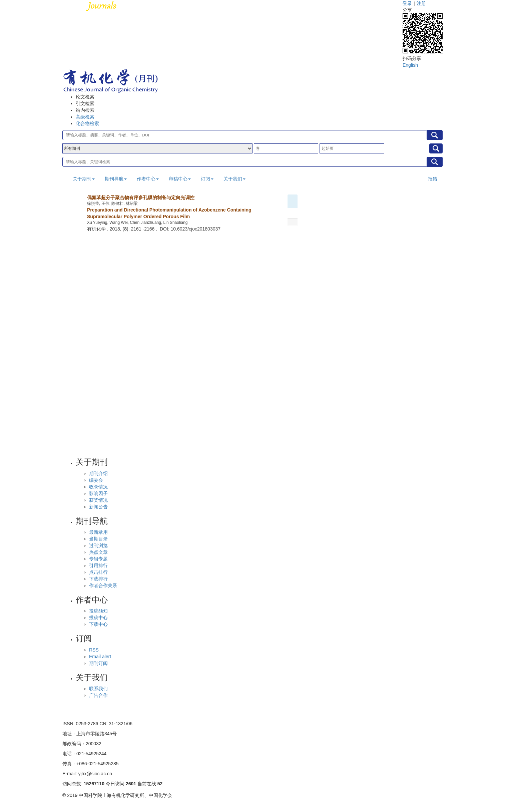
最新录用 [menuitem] (98, 532)
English (410, 65)
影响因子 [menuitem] (98, 493)
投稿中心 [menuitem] (98, 618)
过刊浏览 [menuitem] (98, 545)
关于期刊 (84, 179)
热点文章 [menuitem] (98, 552)
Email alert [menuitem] (100, 657)
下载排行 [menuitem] (98, 579)
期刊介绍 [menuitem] (98, 473)
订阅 (207, 179)
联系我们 (98, 689)
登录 (407, 3)
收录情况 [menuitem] (98, 487)
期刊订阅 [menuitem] (98, 663)
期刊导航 (116, 179)
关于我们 (234, 179)
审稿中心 (180, 179)
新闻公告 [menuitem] (98, 507)
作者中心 (148, 179)
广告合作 (98, 695)
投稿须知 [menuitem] (98, 611)
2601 (131, 784)
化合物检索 (87, 123)
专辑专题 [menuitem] (98, 559)
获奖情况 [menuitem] (98, 500)
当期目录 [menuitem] (98, 539)
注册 (421, 3)
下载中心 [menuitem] (98, 624)
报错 (433, 179)
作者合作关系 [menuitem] (103, 585)
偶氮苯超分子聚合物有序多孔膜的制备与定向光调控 (141, 197)
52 (160, 784)
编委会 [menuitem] (96, 480)
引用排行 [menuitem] (98, 565)
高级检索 (85, 117)
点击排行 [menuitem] (98, 572)
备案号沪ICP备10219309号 (91, 805)
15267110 (94, 784)
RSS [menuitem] (94, 650)
